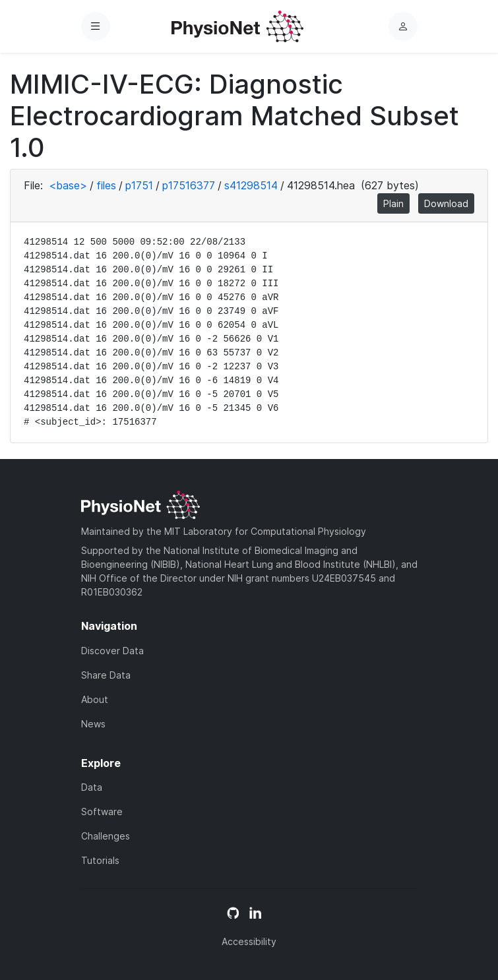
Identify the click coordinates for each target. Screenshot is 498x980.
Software (102, 812)
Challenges (106, 836)
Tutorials (100, 860)
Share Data (106, 675)
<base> (68, 185)
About (95, 699)
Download (446, 203)
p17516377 (189, 185)
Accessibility (249, 941)
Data (92, 787)
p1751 (139, 185)
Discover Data (112, 651)
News (93, 724)
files (106, 185)
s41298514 (251, 185)
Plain (393, 203)
